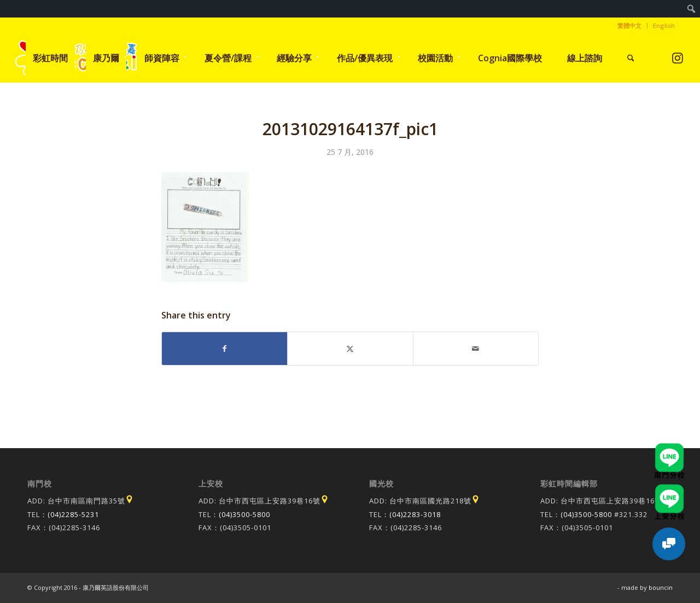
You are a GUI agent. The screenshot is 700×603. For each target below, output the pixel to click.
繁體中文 (629, 25)
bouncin (661, 587)
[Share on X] (350, 349)
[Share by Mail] (476, 349)
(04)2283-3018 (415, 514)
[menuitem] (692, 9)
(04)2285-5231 (73, 514)
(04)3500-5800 (244, 514)
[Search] (631, 58)
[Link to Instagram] (678, 58)
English (664, 25)
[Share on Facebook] (224, 349)
